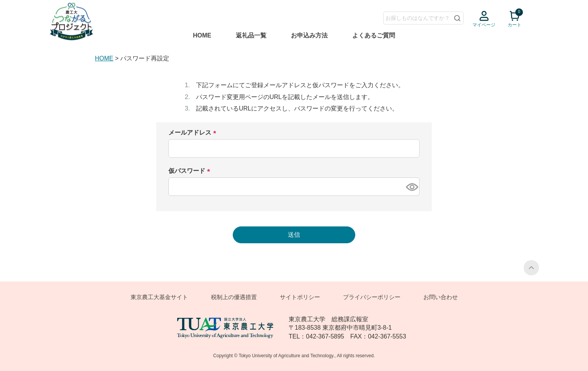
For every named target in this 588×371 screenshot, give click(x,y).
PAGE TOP (531, 268)
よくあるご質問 (374, 35)
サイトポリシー (300, 297)
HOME (202, 35)
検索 (457, 18)
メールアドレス (195, 133)
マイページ (484, 25)
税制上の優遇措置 (234, 297)
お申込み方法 (309, 35)
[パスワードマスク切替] (412, 187)
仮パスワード (192, 171)
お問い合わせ (441, 297)
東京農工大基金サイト (159, 297)
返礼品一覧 (251, 35)
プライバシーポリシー (372, 297)
